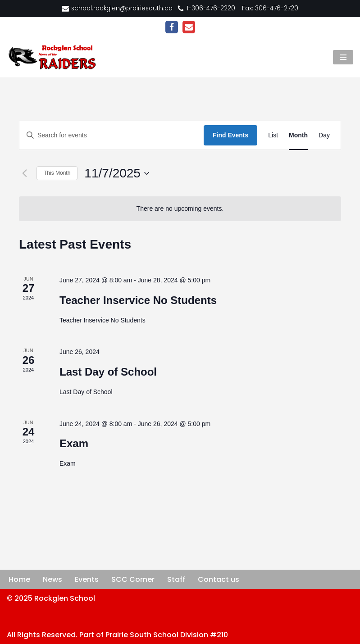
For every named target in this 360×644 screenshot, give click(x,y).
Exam (74, 443)
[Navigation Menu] (343, 57)
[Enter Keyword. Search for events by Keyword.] (112, 135)
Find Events (230, 135)
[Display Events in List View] (273, 135)
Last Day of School (108, 372)
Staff (176, 579)
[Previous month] (24, 173)
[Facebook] (172, 27)
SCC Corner (133, 579)
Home (19, 579)
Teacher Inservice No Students (138, 300)
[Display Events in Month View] (298, 135)
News (52, 579)
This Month (57, 173)
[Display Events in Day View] (324, 135)
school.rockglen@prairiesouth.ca (122, 8)
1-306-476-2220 (211, 8)
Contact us (219, 579)
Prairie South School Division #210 (167, 635)
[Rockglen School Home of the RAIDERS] (54, 57)
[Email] (189, 27)
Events (87, 579)
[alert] (180, 209)
